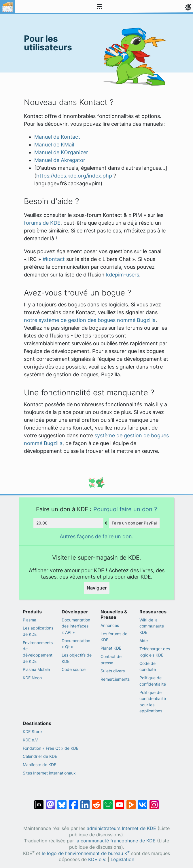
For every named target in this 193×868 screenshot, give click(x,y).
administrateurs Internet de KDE (121, 828)
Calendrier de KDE (40, 756)
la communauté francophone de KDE (116, 841)
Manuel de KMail (54, 145)
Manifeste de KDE (39, 765)
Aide (144, 641)
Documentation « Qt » (76, 644)
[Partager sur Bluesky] (62, 802)
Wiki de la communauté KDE (152, 626)
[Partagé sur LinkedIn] (85, 802)
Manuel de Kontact (57, 137)
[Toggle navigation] (99, 7)
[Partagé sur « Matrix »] (39, 802)
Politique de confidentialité (153, 681)
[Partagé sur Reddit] (96, 802)
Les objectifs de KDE (77, 658)
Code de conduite (148, 666)
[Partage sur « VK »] (143, 802)
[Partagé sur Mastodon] (50, 802)
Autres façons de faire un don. (96, 536)
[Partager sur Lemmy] (108, 802)
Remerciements (115, 679)
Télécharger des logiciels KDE (155, 652)
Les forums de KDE (114, 637)
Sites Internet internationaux (49, 773)
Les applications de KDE (38, 631)
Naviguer (97, 588)
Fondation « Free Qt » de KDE (51, 748)
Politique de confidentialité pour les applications (153, 702)
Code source (74, 669)
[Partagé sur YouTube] (120, 802)
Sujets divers (113, 671)
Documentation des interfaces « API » (76, 626)
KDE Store (32, 731)
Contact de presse (111, 660)
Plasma (30, 620)
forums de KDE (42, 223)
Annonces (110, 625)
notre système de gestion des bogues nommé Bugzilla (90, 320)
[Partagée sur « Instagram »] (154, 802)
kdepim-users (123, 275)
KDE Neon (32, 678)
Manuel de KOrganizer (61, 152)
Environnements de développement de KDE (38, 652)
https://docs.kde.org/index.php (74, 176)
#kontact (54, 259)
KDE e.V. (31, 740)
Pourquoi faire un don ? (125, 509)
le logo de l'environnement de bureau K (86, 853)
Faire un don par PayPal (134, 523)
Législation (122, 860)
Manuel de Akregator (60, 160)
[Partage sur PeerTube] (131, 802)
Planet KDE (111, 648)
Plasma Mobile (36, 669)
